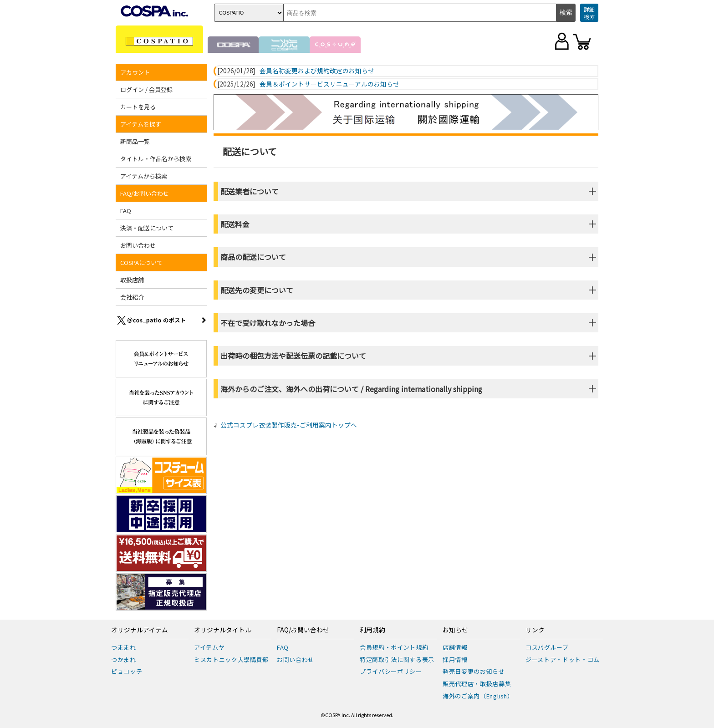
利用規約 (372, 630)
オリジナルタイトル (223, 630)
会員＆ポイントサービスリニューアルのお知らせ (329, 84)
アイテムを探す (141, 124)
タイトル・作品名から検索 (156, 159)
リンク (535, 630)
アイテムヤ (209, 647)
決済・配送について (147, 228)
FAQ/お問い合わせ (145, 193)
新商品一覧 (135, 141)
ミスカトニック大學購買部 (231, 659)
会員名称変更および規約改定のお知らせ (317, 71)
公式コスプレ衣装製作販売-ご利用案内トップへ (289, 425)
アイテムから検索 (144, 176)
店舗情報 (455, 647)
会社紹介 (132, 297)
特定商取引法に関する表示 (397, 659)
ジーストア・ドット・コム (563, 659)
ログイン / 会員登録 (146, 89)
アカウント (135, 72)
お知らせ (455, 630)
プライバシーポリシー (391, 671)
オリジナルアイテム (140, 630)
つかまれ (124, 659)
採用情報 (455, 659)
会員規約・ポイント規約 (394, 647)
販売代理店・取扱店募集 (477, 684)
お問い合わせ (138, 245)
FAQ (126, 211)
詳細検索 (589, 13)
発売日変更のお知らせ (474, 671)
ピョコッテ (127, 671)
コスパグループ (547, 647)
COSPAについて (141, 262)
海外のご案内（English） (478, 696)
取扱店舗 (132, 280)
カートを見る (138, 107)
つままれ (124, 647)
